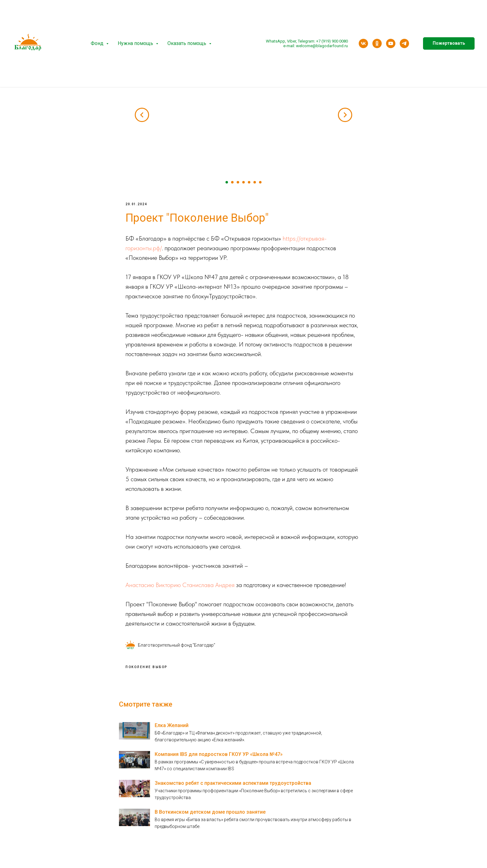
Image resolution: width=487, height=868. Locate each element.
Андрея (225, 586)
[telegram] (404, 43)
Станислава (198, 586)
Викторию (168, 586)
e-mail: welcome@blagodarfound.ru (316, 46)
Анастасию (140, 586)
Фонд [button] (98, 43)
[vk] (363, 43)
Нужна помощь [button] (136, 43)
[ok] (377, 43)
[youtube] (391, 43)
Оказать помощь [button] (187, 43)
